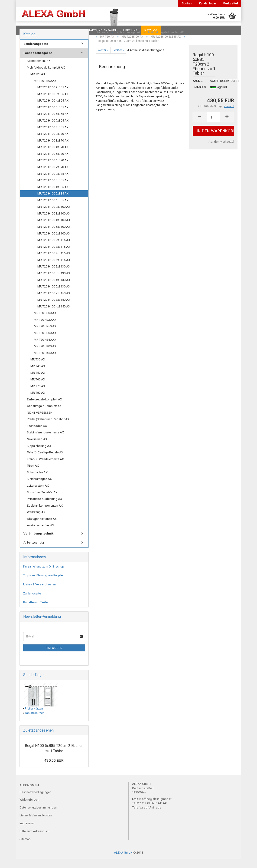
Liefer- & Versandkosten (39, 594)
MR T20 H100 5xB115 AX (54, 269)
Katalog (151, 30)
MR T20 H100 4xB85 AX (53, 196)
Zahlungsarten (33, 603)
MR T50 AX (38, 382)
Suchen (187, 3)
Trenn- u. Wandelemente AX (45, 468)
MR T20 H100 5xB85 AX (53, 203)
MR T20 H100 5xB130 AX (54, 296)
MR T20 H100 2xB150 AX (54, 302)
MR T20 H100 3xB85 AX (53, 190)
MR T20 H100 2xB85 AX (53, 183)
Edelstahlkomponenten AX (45, 515)
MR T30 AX (38, 369)
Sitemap (25, 848)
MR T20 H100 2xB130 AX (54, 276)
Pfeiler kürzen (34, 718)
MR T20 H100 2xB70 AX (53, 143)
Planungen (67, 30)
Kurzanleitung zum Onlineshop (44, 576)
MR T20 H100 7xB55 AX (53, 130)
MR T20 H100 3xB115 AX (54, 256)
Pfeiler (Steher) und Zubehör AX (48, 428)
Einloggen (54, 657)
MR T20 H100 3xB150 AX (54, 309)
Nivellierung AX (37, 448)
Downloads (29, 30)
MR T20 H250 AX (45, 335)
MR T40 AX (38, 375)
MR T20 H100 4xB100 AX (54, 229)
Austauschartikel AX (41, 535)
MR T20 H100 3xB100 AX (54, 223)
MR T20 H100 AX (45, 90)
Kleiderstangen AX (39, 488)
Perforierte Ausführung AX (44, 508)
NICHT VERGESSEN (40, 422)
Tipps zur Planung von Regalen (44, 585)
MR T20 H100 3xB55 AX (53, 103)
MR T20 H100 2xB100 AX (54, 216)
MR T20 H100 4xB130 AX (54, 289)
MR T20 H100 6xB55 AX (53, 123)
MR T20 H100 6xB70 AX (53, 170)
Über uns (130, 30)
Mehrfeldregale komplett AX (46, 77)
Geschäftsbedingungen (35, 801)
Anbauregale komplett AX (44, 415)
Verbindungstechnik (38, 543)
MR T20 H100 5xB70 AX (53, 163)
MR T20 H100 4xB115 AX (54, 262)
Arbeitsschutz (34, 552)
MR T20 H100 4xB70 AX (53, 156)
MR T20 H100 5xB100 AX (54, 236)
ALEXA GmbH (123, 862)
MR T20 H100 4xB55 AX (53, 110)
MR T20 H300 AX (45, 342)
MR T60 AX (38, 389)
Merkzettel (230, 3)
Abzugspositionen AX (42, 528)
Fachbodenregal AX (38, 62)
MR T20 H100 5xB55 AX (53, 117)
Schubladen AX (37, 482)
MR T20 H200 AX (45, 322)
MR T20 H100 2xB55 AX (53, 97)
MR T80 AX (38, 402)
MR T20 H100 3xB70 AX (53, 150)
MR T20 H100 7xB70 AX (53, 176)
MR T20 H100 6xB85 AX (53, 210)
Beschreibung (112, 76)
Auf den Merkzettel (221, 151)
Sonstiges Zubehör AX (42, 502)
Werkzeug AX (36, 521)
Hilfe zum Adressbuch (34, 840)
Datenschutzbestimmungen (38, 817)
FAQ (49, 30)
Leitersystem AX (38, 495)
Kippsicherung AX (39, 455)
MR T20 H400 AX (45, 355)
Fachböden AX (37, 435)
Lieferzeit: (198, 96)
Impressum (27, 833)
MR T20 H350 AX (45, 349)
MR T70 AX (38, 395)
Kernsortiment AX (39, 70)
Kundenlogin (207, 3)
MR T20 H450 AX (45, 362)
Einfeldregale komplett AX (44, 409)
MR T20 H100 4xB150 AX (54, 316)
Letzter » (118, 59)
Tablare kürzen (35, 722)
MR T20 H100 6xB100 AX (54, 243)
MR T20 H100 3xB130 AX (54, 282)
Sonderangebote (36, 53)
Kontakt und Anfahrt (99, 30)
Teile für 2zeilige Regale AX (45, 462)
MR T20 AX (38, 83)
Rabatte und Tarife (35, 612)
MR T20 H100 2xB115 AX (54, 249)
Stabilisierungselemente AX (45, 442)
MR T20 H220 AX (45, 329)
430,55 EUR (54, 770)
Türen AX (33, 475)
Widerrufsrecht (29, 809)
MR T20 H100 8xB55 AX (53, 137)
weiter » (103, 59)
